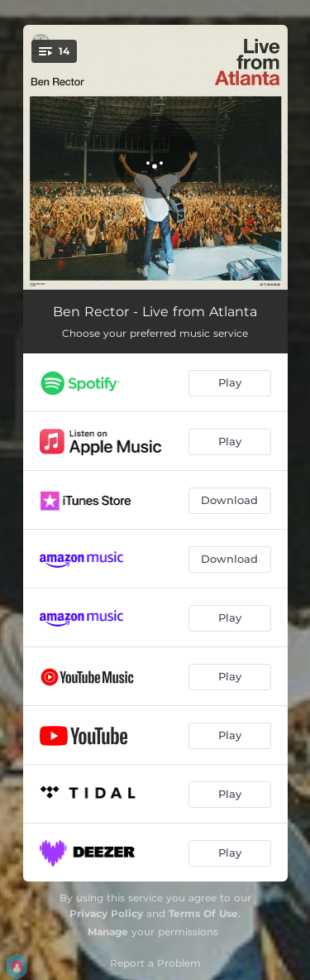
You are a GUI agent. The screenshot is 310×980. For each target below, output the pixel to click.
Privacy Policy (106, 913)
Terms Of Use (203, 913)
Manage (108, 932)
